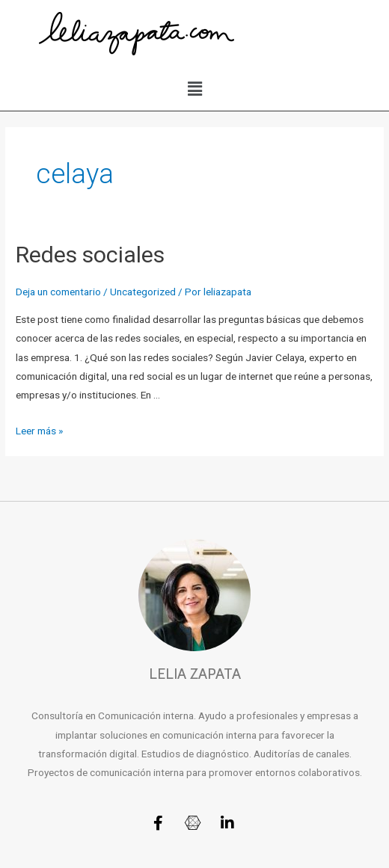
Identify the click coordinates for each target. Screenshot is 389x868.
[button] (194, 89)
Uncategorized (143, 292)
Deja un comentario (58, 292)
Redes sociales (90, 255)
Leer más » (39, 431)
